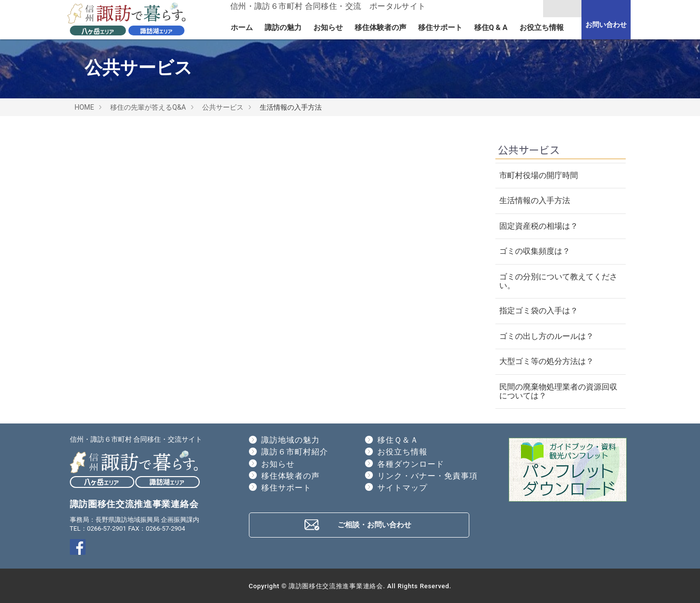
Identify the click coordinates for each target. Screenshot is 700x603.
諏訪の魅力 (283, 28)
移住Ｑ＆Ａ (398, 440)
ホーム (242, 28)
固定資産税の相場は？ (539, 226)
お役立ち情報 (542, 28)
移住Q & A (491, 28)
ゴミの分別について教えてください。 (558, 281)
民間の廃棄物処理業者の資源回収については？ (558, 391)
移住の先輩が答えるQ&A (148, 107)
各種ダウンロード (411, 464)
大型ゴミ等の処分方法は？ (547, 361)
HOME (85, 107)
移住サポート (440, 28)
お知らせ (328, 28)
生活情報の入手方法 (535, 200)
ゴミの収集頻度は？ (535, 251)
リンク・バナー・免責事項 (427, 476)
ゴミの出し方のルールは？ (547, 336)
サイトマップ (402, 488)
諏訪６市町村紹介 (295, 452)
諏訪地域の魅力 (290, 440)
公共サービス (223, 107)
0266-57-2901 (107, 528)
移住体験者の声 (380, 28)
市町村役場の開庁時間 (539, 175)
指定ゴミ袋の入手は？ (539, 311)
